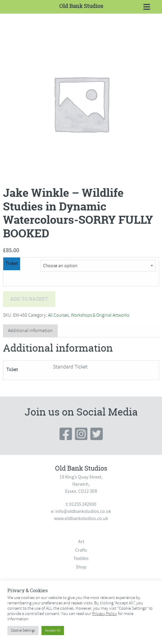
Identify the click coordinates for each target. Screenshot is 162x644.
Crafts (81, 550)
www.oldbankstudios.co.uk (81, 519)
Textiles (81, 558)
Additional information (30, 331)
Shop (81, 567)
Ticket (12, 263)
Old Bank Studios (81, 6)
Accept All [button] (53, 630)
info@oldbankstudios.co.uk (83, 511)
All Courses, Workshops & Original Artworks (89, 315)
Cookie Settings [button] (23, 630)
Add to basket (29, 299)
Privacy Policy (105, 614)
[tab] (30, 331)
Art (81, 542)
